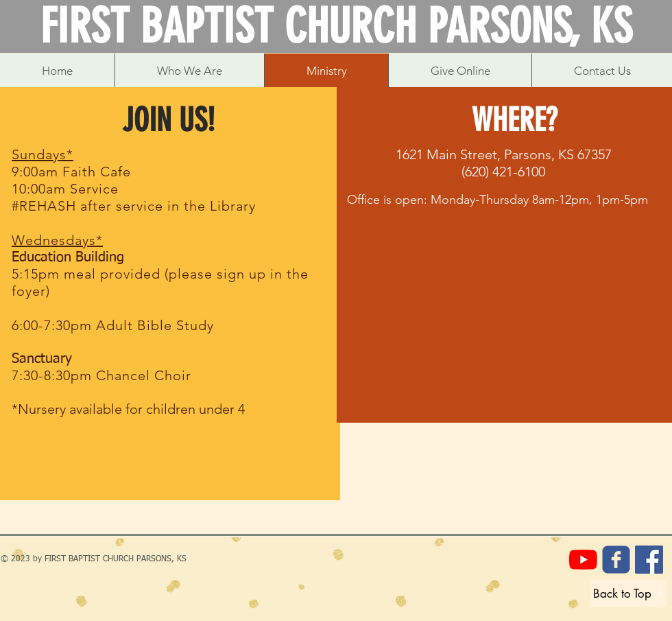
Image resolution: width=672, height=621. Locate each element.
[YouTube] (583, 560)
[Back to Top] (628, 594)
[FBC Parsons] (616, 560)
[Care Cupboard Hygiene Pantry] (649, 560)
